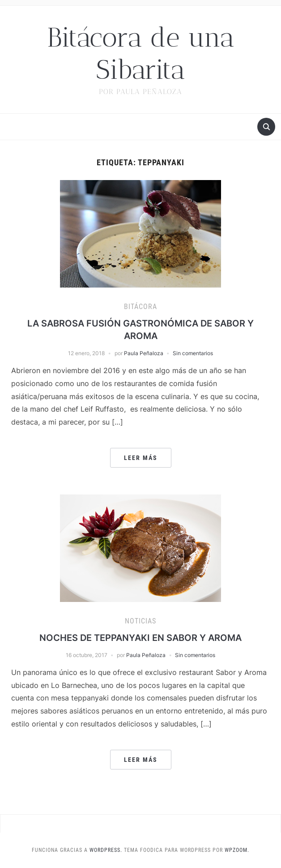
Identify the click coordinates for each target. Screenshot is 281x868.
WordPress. (106, 850)
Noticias (140, 621)
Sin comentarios (193, 353)
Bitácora (140, 307)
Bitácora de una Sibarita (141, 54)
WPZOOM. (237, 850)
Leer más (141, 458)
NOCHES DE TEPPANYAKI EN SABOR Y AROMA (140, 638)
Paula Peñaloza (144, 353)
